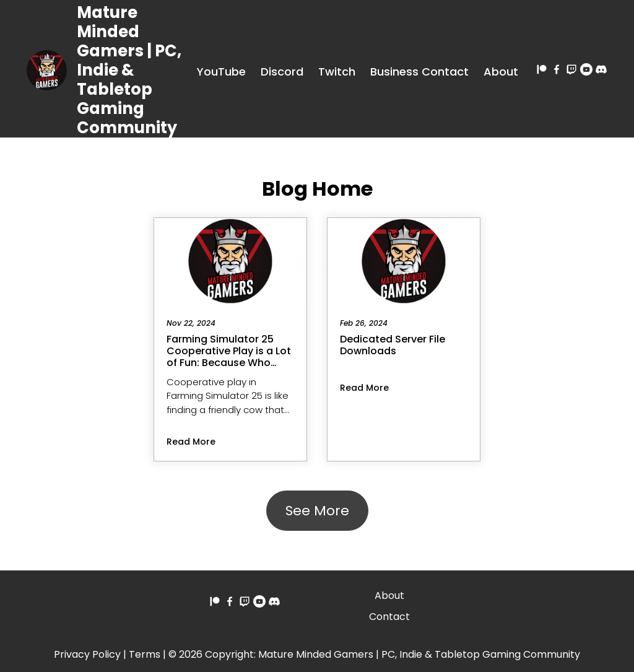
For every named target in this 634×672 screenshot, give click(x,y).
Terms (145, 654)
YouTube (221, 72)
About (501, 72)
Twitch (337, 72)
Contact (389, 617)
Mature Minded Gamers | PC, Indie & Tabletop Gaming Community (129, 70)
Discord (282, 72)
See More (317, 511)
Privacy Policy (87, 654)
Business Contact (419, 72)
